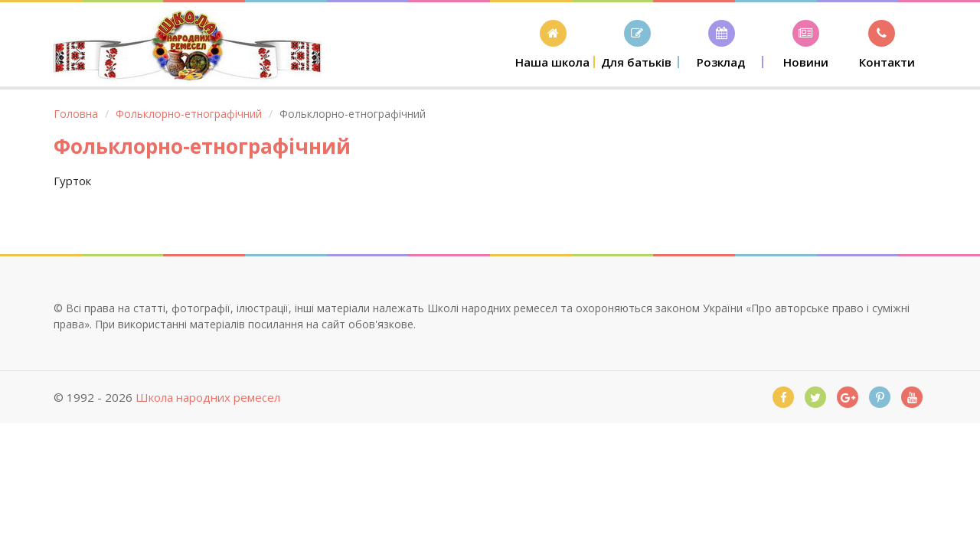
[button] (553, 44)
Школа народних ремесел (208, 397)
